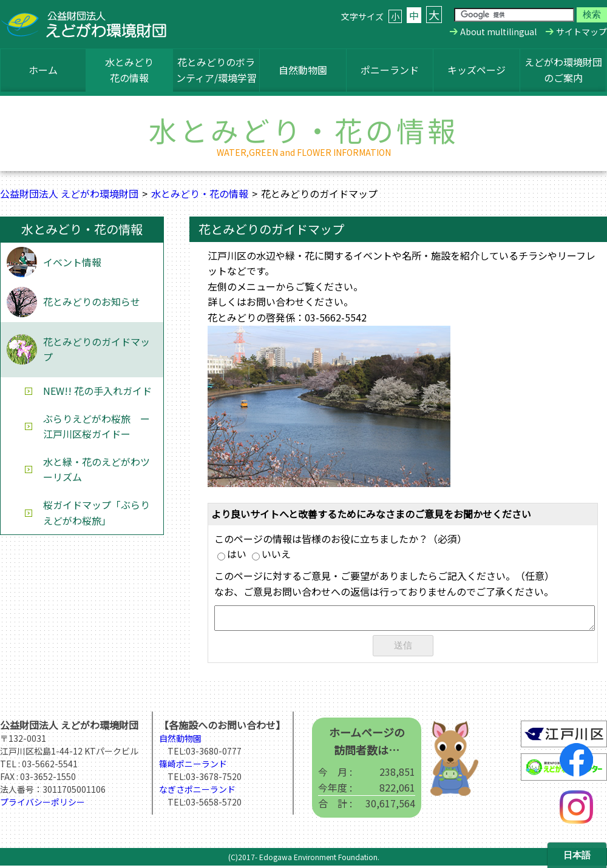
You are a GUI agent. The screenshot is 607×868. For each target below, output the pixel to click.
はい (232, 554)
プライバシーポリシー (42, 804)
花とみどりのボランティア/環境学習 (216, 70)
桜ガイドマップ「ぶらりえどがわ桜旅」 (97, 513)
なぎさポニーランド (197, 792)
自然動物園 (303, 70)
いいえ (271, 554)
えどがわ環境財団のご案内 (563, 70)
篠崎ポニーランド (193, 766)
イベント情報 (72, 262)
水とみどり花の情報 (129, 70)
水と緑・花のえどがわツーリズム (97, 469)
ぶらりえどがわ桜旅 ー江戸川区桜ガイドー (97, 426)
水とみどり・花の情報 (200, 193)
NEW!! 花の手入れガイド (97, 391)
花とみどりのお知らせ (92, 301)
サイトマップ (582, 32)
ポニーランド (390, 70)
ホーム (43, 70)
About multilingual (498, 32)
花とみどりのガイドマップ (97, 349)
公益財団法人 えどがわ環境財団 (69, 193)
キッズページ (476, 70)
